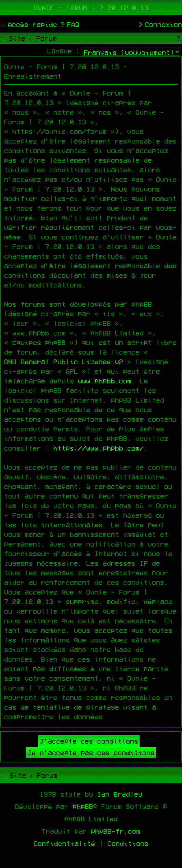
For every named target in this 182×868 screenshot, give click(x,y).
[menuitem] (69, 24)
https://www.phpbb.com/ (99, 448)
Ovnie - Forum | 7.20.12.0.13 (91, 8)
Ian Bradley (120, 794)
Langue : (64, 51)
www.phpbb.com (105, 381)
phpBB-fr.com (116, 831)
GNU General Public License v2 (64, 362)
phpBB (83, 806)
